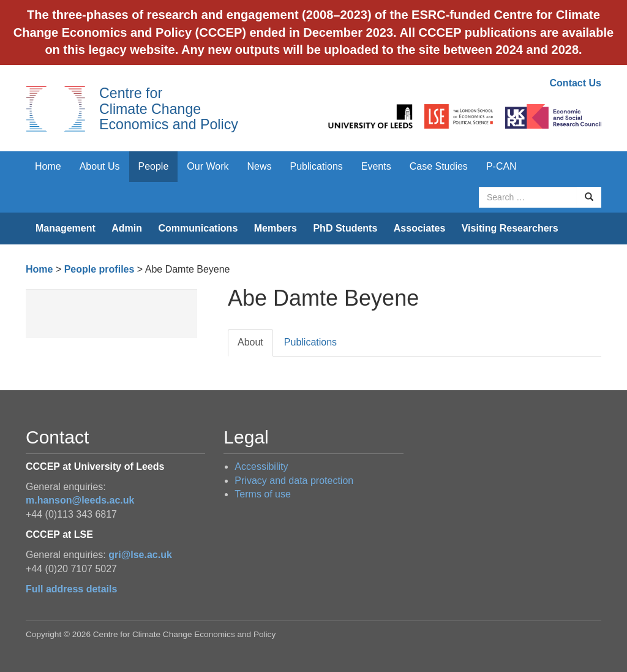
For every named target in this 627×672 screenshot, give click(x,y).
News (259, 166)
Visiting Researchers (510, 228)
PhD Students (345, 228)
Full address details (71, 589)
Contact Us (576, 83)
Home (48, 166)
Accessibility (261, 466)
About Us (100, 166)
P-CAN (501, 166)
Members (276, 228)
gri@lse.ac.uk (140, 555)
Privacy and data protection (294, 481)
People (154, 166)
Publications (317, 166)
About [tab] (250, 342)
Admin (127, 228)
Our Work (208, 166)
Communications (198, 228)
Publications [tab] (310, 342)
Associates (420, 228)
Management (66, 228)
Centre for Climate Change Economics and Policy (169, 109)
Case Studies (439, 166)
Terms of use (263, 494)
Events (376, 166)
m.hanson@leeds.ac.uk (80, 500)
